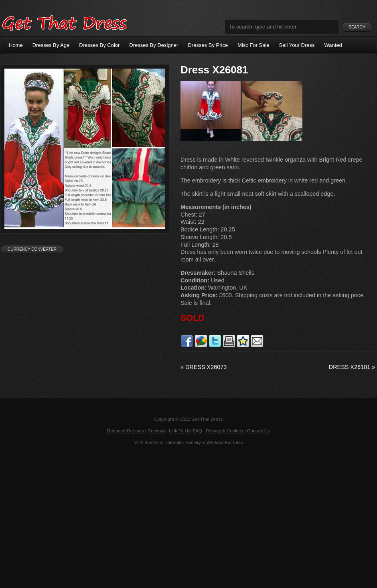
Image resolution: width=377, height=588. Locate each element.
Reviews (156, 431)
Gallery (193, 442)
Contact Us (258, 431)
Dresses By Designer (154, 45)
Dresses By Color (99, 45)
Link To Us (180, 431)
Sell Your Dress (297, 45)
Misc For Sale (253, 45)
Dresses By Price (208, 45)
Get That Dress (64, 22)
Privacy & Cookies (224, 431)
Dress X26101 (352, 367)
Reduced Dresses (126, 431)
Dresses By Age (51, 45)
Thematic (174, 442)
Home (16, 45)
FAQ (198, 431)
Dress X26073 (204, 367)
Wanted (333, 45)
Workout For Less (225, 442)
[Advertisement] (188, 516)
